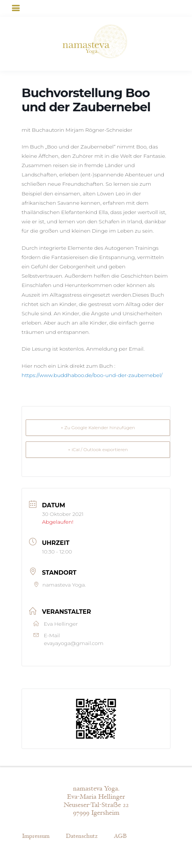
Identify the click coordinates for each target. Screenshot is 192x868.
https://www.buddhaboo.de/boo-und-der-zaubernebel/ (92, 375)
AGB (120, 836)
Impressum (36, 836)
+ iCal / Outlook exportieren (98, 449)
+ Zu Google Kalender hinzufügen (98, 427)
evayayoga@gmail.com (74, 643)
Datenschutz (82, 836)
